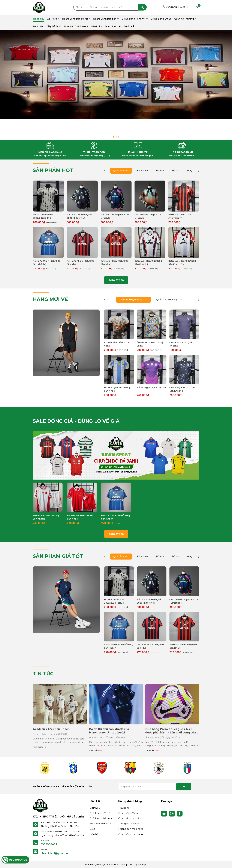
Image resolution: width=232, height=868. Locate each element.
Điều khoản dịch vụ (101, 824)
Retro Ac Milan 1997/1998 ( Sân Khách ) (149, 263)
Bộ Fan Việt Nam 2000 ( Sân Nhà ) (80, 517)
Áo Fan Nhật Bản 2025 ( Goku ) (117, 344)
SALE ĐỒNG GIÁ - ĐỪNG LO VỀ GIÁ (76, 421)
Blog (93, 829)
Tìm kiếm (124, 808)
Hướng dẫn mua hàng (131, 829)
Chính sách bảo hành (130, 818)
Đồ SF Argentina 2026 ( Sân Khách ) (182, 389)
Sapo (144, 865)
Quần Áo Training (184, 19)
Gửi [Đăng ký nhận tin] (183, 787)
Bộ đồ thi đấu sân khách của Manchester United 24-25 (109, 731)
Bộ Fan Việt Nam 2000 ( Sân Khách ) (46, 517)
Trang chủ (39, 19)
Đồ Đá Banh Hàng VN (134, 19)
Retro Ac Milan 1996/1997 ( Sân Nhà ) (115, 263)
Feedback (129, 26)
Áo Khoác (38, 26)
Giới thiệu (95, 808)
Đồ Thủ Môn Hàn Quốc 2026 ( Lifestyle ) (79, 216)
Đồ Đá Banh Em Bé (161, 19)
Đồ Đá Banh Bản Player (75, 19)
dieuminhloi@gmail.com (55, 853)
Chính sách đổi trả (100, 813)
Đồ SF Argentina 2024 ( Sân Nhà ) (117, 389)
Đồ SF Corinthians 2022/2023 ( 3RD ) (43, 216)
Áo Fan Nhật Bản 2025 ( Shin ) (150, 344)
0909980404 (49, 844)
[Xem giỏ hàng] (198, 7)
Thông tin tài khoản (129, 824)
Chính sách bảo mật (101, 818)
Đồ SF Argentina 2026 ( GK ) (151, 389)
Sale (107, 26)
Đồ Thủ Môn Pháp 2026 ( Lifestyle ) (148, 216)
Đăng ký (184, 7)
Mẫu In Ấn (97, 26)
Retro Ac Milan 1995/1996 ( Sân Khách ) (47, 263)
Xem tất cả (116, 280)
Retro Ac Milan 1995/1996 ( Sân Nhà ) (81, 263)
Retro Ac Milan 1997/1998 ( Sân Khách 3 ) (183, 263)
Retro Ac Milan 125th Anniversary (180, 216)
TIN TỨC (43, 674)
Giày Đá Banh (54, 26)
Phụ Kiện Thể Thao (75, 26)
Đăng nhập (172, 7)
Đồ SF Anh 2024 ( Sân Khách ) (181, 344)
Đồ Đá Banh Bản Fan (105, 19)
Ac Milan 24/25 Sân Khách (51, 729)
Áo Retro (52, 19)
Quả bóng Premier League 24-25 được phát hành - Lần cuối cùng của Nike (171, 731)
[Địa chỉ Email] (155, 787)
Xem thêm (39, 747)
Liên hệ (116, 26)
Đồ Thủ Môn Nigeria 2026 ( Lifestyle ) (116, 216)
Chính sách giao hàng (131, 834)
